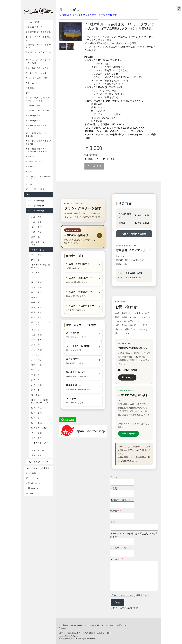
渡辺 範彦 (37, 455)
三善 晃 (36, 375)
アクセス (30, 88)
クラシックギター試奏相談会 (38, 38)
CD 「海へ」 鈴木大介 (39, 468)
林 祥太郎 (37, 282)
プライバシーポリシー (122, 595)
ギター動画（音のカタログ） (37, 127)
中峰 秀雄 (37, 232)
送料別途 (93, 155)
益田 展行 (37, 330)
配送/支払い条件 (103, 633)
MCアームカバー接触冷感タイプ (38, 178)
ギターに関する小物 (35, 189)
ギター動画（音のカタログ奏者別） (38, 135)
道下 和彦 (37, 365)
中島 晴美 (37, 222)
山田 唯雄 (37, 423)
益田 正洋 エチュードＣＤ (41, 324)
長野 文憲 (37, 227)
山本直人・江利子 (40, 428)
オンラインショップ (35, 162)
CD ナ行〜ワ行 (36, 211)
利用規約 (68, 633)
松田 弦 (36, 345)
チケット (30, 172)
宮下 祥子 (37, 370)
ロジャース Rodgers (38, 111)
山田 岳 (36, 418)
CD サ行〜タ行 (36, 206)
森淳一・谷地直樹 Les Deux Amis (41, 401)
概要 (61, 633)
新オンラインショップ (36, 73)
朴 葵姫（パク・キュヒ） (41, 243)
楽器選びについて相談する (38, 32)
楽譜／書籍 (31, 473)
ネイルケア (31, 184)
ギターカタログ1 (34, 116)
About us (31, 493)
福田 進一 (37, 292)
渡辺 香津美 (38, 451)
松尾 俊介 (37, 312)
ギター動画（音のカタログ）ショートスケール (37, 150)
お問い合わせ (32, 488)
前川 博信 (37, 307)
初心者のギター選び (35, 27)
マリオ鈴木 (37, 355)
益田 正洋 (37, 317)
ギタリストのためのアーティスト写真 (38, 62)
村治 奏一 (37, 390)
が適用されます (130, 595)
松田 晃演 (37, 350)
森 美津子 (37, 395)
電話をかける (127, 377)
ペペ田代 (36, 297)
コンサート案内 (33, 106)
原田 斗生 (37, 277)
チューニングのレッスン (37, 68)
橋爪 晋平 (37, 255)
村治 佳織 (37, 385)
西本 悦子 (37, 237)
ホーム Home (33, 22)
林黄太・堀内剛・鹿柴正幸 (41, 266)
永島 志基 (37, 217)
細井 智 (36, 302)
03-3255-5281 (134, 273)
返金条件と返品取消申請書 (84, 633)
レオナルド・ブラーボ (41, 444)
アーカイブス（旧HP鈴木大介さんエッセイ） (38, 99)
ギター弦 (30, 166)
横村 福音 (37, 433)
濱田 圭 (36, 260)
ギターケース (32, 478)
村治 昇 (36, 380)
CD (27, 194)
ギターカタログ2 (34, 121)
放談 (28, 93)
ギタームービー (33, 83)
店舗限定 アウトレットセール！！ (38, 46)
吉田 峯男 (37, 438)
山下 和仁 (37, 408)
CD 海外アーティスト (40, 462)
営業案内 (30, 156)
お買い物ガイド (33, 483)
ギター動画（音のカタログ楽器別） (38, 142)
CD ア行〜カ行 (36, 201)
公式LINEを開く (129, 434)
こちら (111, 625)
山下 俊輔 (37, 413)
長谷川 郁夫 (38, 250)
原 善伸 (36, 272)
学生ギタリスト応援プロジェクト (38, 54)
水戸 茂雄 (37, 360)
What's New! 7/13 (37, 78)
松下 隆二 (37, 340)
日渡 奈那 (37, 287)
